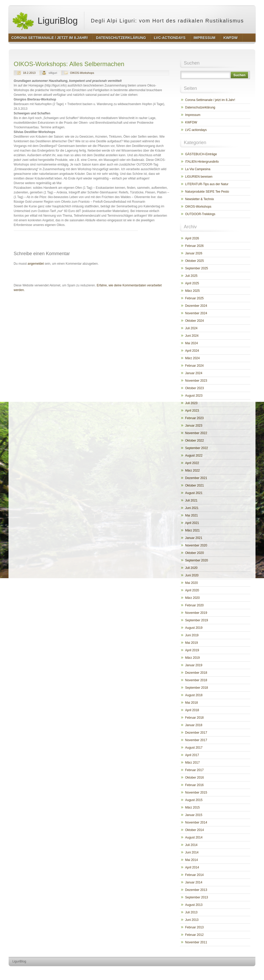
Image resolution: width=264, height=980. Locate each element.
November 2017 (196, 740)
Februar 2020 (194, 605)
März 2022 (192, 471)
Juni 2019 (192, 635)
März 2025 (192, 291)
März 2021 (192, 530)
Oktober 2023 (195, 388)
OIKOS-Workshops (82, 73)
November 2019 (196, 613)
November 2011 (196, 942)
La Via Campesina (198, 169)
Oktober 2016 (195, 778)
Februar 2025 (194, 298)
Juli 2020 (191, 568)
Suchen (239, 75)
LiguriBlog (45, 21)
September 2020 (197, 560)
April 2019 (192, 650)
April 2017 (192, 755)
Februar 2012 (194, 935)
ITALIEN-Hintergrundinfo (202, 162)
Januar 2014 (194, 882)
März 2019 (192, 658)
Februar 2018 (194, 718)
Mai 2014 (191, 860)
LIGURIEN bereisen (199, 177)
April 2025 (192, 283)
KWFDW (191, 122)
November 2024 (196, 313)
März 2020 (192, 598)
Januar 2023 (194, 426)
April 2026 (192, 238)
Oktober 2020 (195, 553)
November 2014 (196, 822)
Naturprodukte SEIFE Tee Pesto (207, 192)
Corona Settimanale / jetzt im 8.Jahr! (210, 100)
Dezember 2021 (196, 478)
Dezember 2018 (196, 673)
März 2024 (192, 358)
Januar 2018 (194, 725)
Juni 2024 (192, 336)
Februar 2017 (194, 770)
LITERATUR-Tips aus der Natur (207, 184)
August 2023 (194, 396)
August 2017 (194, 748)
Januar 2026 (194, 253)
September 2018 (197, 688)
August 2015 (194, 800)
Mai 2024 (191, 343)
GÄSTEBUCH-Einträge (201, 154)
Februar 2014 (194, 875)
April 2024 (192, 351)
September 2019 (197, 620)
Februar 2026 (194, 246)
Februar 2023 (194, 418)
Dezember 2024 (196, 306)
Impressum (193, 115)
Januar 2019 (194, 665)
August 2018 (194, 695)
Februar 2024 (194, 366)
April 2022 (192, 463)
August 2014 (194, 837)
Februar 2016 (194, 785)
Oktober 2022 (195, 441)
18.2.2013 (29, 73)
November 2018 (196, 680)
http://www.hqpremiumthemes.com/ (235, 971)
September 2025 (197, 268)
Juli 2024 (191, 328)
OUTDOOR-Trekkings (200, 214)
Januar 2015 (194, 815)
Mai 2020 (191, 583)
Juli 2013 (191, 912)
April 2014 (192, 867)
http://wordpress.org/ (198, 971)
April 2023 (192, 411)
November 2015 (196, 793)
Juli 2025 (191, 276)
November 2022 (196, 433)
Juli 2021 (191, 500)
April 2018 (192, 710)
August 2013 (194, 905)
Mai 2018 (191, 703)
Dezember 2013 (196, 890)
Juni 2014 (192, 852)
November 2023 (196, 381)
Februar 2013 (194, 927)
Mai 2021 (191, 515)
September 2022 (197, 448)
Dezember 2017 (196, 733)
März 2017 (192, 763)
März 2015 (192, 807)
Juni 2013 (192, 920)
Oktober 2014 (195, 830)
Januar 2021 (194, 538)
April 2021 (192, 523)
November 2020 (196, 545)
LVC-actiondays (196, 130)
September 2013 (197, 897)
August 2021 (194, 493)
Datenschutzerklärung (200, 107)
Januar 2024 (194, 373)
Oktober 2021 (195, 485)
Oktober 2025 (195, 261)
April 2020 (192, 590)
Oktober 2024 (195, 321)
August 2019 (194, 628)
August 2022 (194, 456)
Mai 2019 (191, 643)
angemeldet (36, 264)
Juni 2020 (192, 575)
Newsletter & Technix (200, 199)
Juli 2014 (191, 845)
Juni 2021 (192, 508)
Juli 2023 (191, 403)
